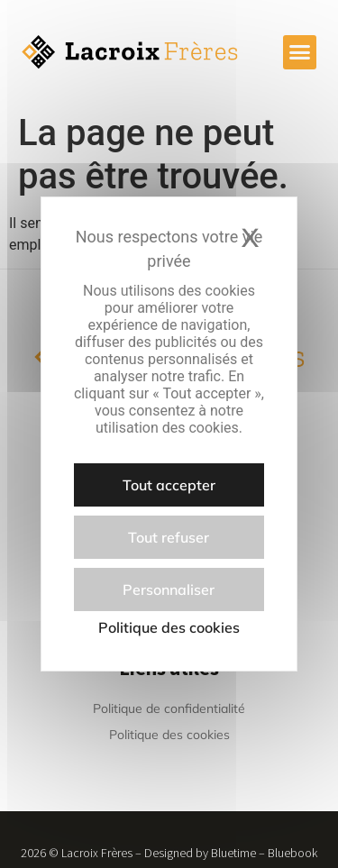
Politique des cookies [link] (169, 627)
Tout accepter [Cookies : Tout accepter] (169, 485)
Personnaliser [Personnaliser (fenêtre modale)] (169, 589)
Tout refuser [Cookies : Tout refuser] (169, 537)
